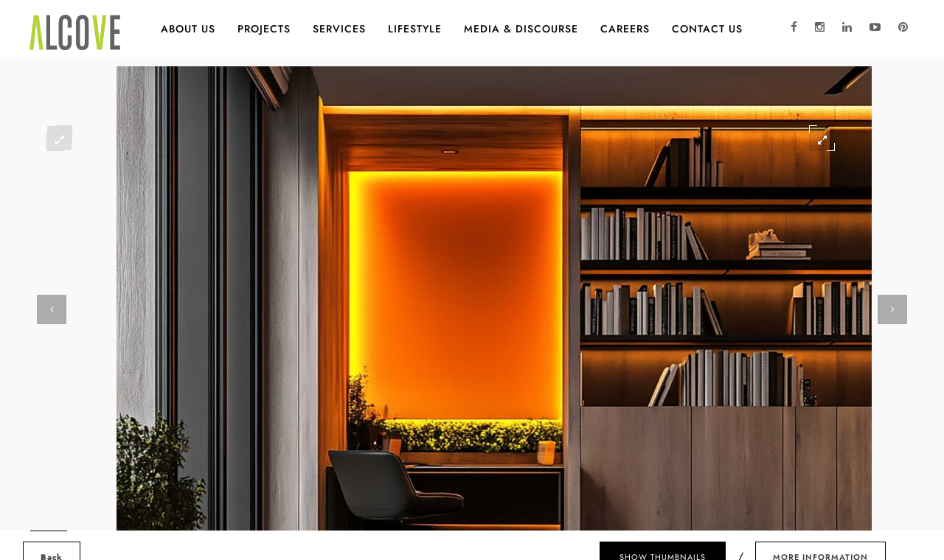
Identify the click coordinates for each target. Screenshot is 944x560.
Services (339, 29)
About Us (188, 29)
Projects (264, 29)
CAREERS (625, 29)
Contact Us (707, 29)
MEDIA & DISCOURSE (521, 29)
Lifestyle (415, 29)
